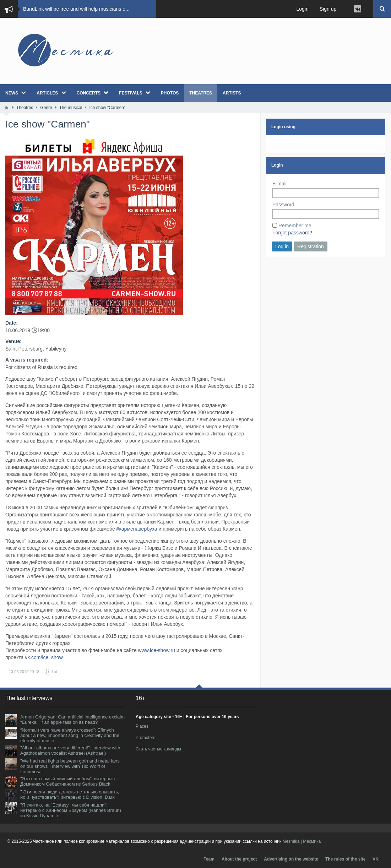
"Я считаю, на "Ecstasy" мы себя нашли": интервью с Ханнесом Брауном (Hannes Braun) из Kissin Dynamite (71, 810)
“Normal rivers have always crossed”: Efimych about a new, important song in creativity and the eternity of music (70, 735)
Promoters (145, 738)
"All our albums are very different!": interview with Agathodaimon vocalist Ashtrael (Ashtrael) (70, 750)
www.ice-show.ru (157, 650)
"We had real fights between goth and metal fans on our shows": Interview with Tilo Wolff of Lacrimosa (70, 766)
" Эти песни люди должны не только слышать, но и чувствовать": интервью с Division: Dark (70, 794)
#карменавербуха (137, 529)
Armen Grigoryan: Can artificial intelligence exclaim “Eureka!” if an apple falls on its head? (72, 720)
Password (283, 205)
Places (142, 726)
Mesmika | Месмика (302, 841)
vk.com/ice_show (44, 657)
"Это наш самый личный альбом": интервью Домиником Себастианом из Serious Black (67, 781)
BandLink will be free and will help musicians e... (76, 9)
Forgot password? (292, 233)
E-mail (279, 184)
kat (55, 672)
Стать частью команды (158, 749)
